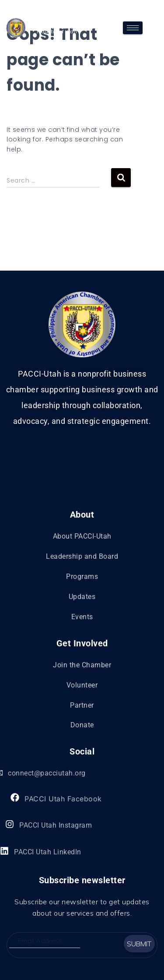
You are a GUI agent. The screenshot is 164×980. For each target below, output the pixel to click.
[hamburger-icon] (133, 28)
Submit (139, 944)
